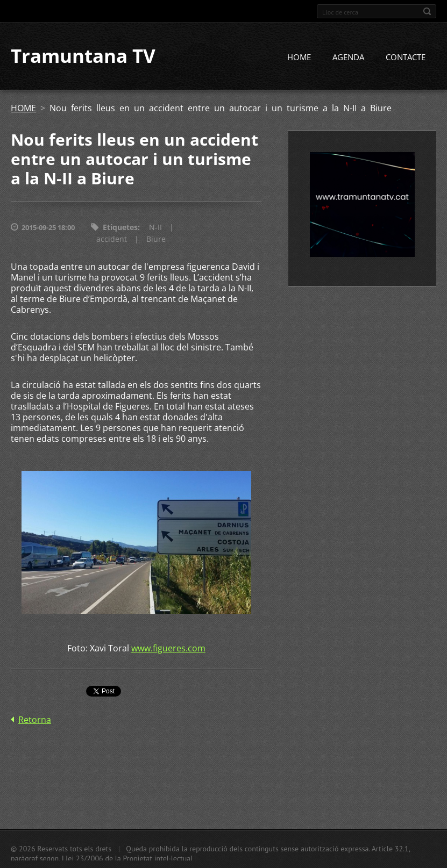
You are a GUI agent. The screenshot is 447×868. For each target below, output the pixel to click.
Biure (156, 239)
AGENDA (348, 58)
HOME (299, 58)
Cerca (427, 11)
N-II (155, 228)
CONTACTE (406, 58)
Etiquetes (120, 228)
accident (112, 239)
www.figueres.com (168, 649)
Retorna (35, 720)
